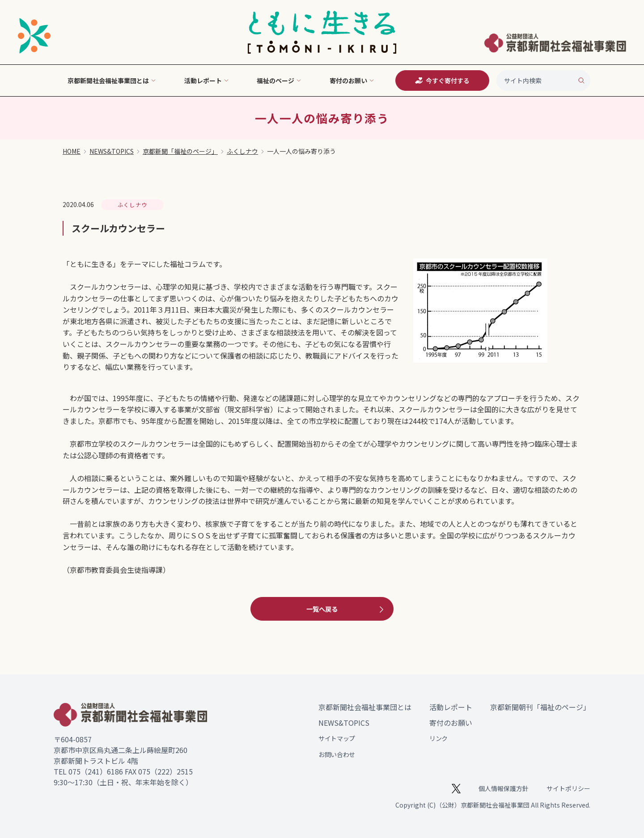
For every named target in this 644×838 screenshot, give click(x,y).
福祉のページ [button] (279, 80)
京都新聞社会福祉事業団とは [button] (112, 80)
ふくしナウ (242, 151)
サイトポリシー (568, 788)
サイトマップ (337, 738)
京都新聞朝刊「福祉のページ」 (540, 707)
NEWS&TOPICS (112, 151)
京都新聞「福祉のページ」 (180, 151)
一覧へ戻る (346, 609)
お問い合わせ (337, 754)
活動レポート (451, 707)
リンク (439, 738)
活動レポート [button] (207, 80)
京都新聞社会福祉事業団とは (365, 707)
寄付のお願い (451, 723)
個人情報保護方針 (504, 788)
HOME (72, 151)
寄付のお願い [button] (352, 80)
